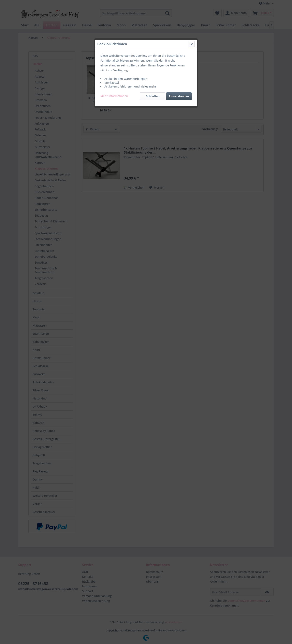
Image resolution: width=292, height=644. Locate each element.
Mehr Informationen (114, 96)
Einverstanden (179, 96)
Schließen (153, 96)
